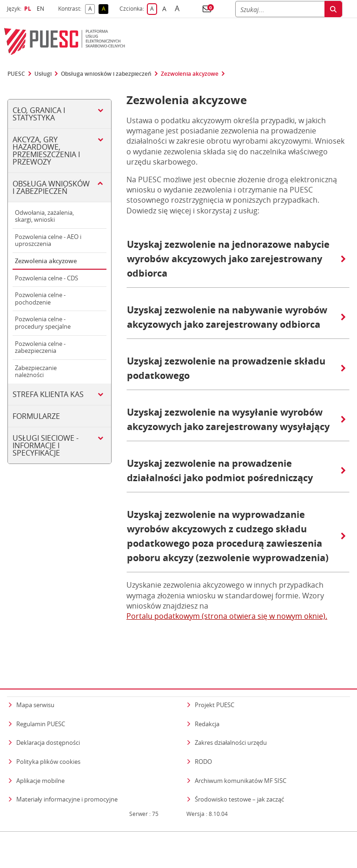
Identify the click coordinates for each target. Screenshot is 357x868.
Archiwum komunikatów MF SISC (241, 762)
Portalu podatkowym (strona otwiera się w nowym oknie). (227, 616)
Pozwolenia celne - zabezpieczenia (40, 347)
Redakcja (207, 706)
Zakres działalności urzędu (231, 725)
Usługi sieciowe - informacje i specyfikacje (46, 445)
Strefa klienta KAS (48, 394)
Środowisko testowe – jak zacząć (239, 781)
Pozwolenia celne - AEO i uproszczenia (48, 240)
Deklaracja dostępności (48, 725)
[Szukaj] (280, 9)
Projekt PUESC (215, 687)
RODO (203, 743)
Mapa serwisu (35, 687)
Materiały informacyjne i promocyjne (67, 782)
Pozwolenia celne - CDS (46, 278)
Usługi (43, 74)
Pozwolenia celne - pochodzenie (40, 298)
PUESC (16, 74)
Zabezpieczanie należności (36, 371)
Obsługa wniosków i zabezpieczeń (106, 74)
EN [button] (42, 9)
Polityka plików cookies (48, 743)
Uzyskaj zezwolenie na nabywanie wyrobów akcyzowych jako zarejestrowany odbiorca (236, 317)
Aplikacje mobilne (40, 762)
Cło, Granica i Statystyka (39, 114)
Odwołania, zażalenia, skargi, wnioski (44, 216)
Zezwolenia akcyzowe (190, 74)
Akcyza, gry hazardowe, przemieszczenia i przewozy (46, 151)
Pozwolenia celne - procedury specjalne (43, 323)
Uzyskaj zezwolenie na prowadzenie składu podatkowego (236, 368)
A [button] (92, 9)
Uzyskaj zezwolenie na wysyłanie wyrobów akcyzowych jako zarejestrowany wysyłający (236, 419)
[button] (207, 9)
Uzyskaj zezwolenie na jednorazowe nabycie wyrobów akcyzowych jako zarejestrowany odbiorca (236, 259)
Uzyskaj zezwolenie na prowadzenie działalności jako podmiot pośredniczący (236, 470)
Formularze (36, 416)
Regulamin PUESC (41, 706)
